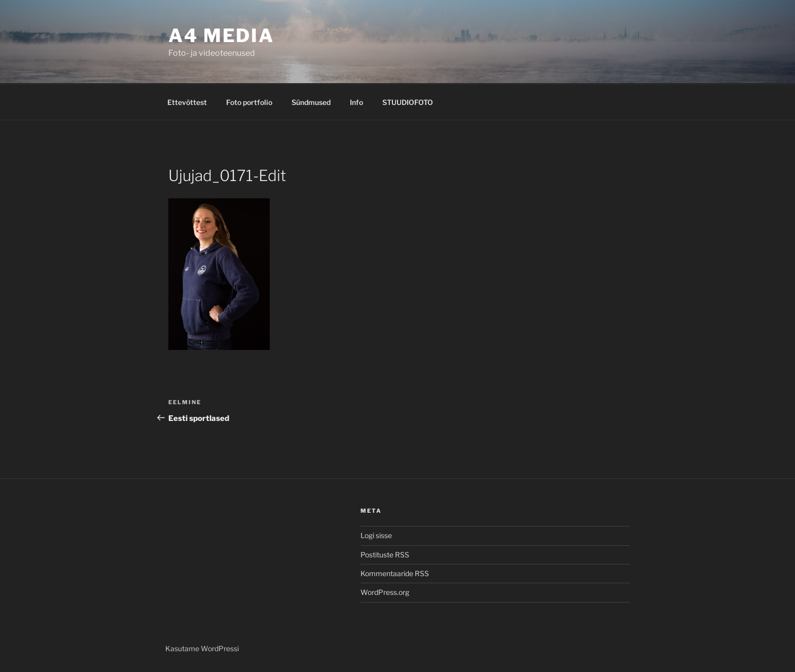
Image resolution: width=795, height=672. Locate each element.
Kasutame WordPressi (202, 648)
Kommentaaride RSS (395, 573)
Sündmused (311, 102)
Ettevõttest (187, 102)
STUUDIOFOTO (408, 102)
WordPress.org (385, 592)
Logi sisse (376, 535)
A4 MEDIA (221, 36)
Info (356, 102)
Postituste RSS (385, 555)
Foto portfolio (249, 102)
